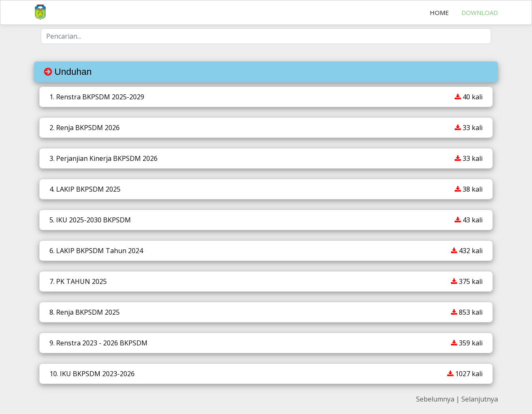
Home (439, 12)
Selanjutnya (480, 399)
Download (480, 12)
